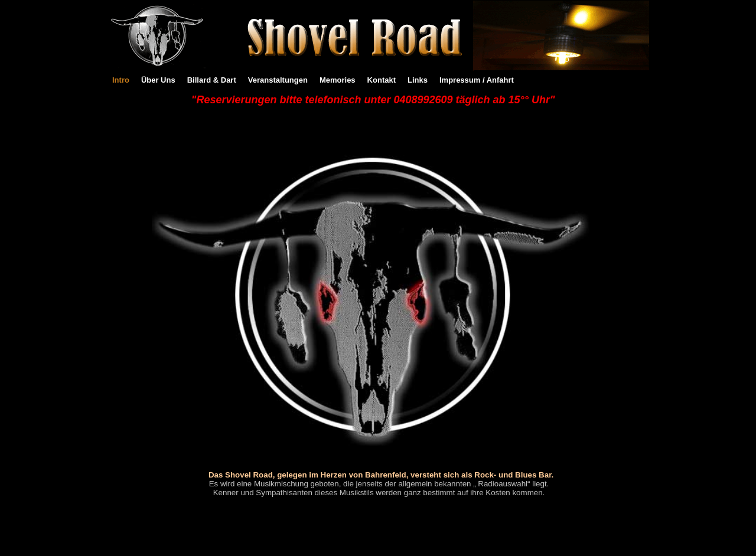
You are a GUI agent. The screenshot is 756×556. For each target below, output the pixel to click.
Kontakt (382, 80)
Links (418, 80)
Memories (338, 80)
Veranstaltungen (278, 80)
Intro (121, 80)
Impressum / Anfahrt (477, 80)
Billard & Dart (212, 80)
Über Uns (158, 80)
